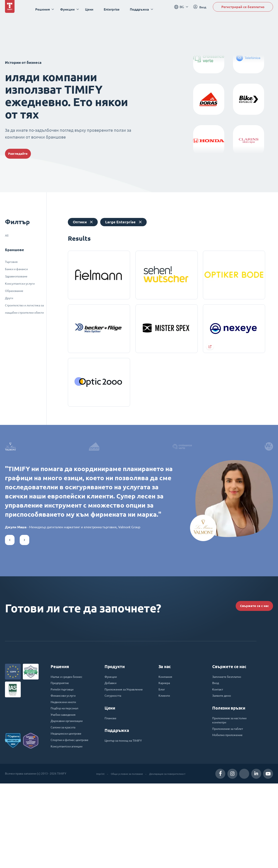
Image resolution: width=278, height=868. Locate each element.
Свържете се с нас (248, 674)
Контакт (218, 762)
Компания (166, 748)
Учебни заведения (65, 790)
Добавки (111, 755)
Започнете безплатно (229, 748)
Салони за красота (65, 804)
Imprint (95, 858)
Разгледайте (24, 154)
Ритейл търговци (64, 762)
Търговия (11, 262)
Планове (111, 797)
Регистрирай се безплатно (243, 9)
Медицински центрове (68, 811)
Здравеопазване (16, 276)
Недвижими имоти (66, 776)
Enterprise (115, 9)
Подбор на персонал (66, 783)
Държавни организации (69, 797)
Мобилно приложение (230, 811)
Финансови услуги (65, 769)
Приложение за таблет (230, 804)
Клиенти (165, 769)
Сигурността (114, 774)
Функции (112, 748)
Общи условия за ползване (124, 858)
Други (9, 298)
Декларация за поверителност (170, 858)
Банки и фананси (16, 269)
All (7, 236)
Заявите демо (223, 769)
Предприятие (61, 755)
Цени (93, 9)
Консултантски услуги (20, 284)
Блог (162, 762)
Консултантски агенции (69, 831)
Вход (216, 755)
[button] (10, 607)
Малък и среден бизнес (69, 748)
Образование (14, 291)
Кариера (165, 755)
